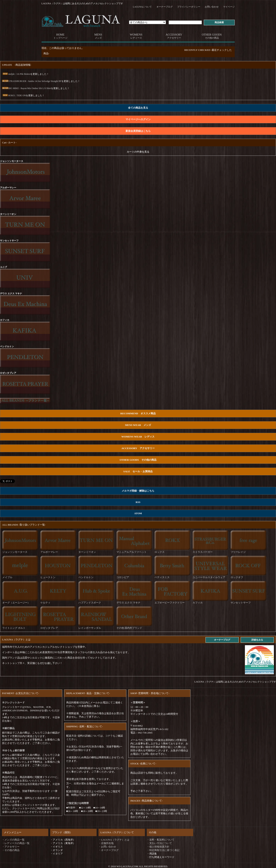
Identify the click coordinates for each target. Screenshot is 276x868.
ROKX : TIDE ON (14, 95)
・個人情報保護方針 (158, 847)
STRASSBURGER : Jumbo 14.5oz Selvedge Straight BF (32, 81)
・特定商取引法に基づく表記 (163, 850)
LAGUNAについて (142, 7)
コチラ (109, 736)
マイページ (229, 7)
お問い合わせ (212, 7)
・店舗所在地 (106, 843)
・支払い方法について (159, 843)
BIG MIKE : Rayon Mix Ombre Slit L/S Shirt (27, 88)
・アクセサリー (11, 847)
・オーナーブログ (109, 850)
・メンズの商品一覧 (13, 840)
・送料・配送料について (161, 840)
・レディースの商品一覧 (16, 843)
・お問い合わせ (107, 847)
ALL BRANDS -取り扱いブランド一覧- (24, 525)
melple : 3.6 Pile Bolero (16, 74)
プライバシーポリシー (189, 7)
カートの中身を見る (138, 152)
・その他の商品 (11, 850)
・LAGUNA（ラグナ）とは (114, 840)
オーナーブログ (165, 7)
